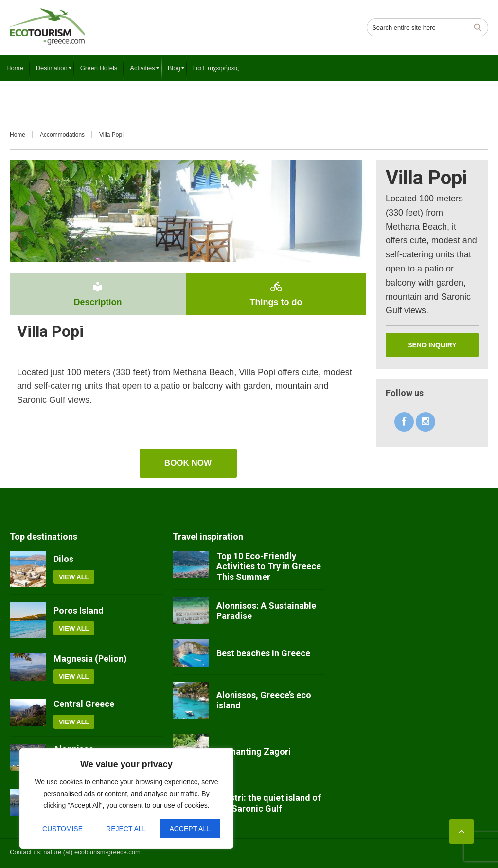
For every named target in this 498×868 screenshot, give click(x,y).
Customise (62, 829)
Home (18, 135)
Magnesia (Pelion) (90, 659)
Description (98, 294)
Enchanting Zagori (254, 751)
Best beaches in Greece (263, 653)
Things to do (276, 294)
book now (188, 463)
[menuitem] (15, 68)
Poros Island (79, 610)
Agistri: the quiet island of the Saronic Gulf (269, 803)
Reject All (126, 829)
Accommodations (62, 135)
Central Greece (84, 704)
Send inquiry (432, 345)
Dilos (63, 559)
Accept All (190, 829)
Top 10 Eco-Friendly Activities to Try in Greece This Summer (269, 566)
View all (74, 577)
